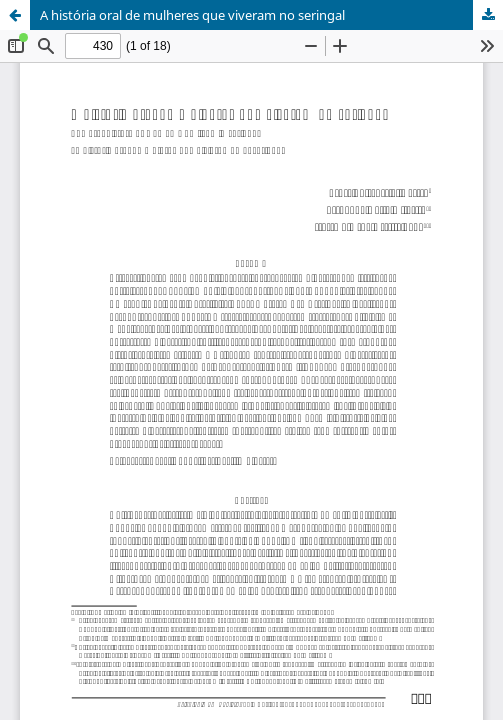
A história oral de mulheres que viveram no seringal (192, 15)
